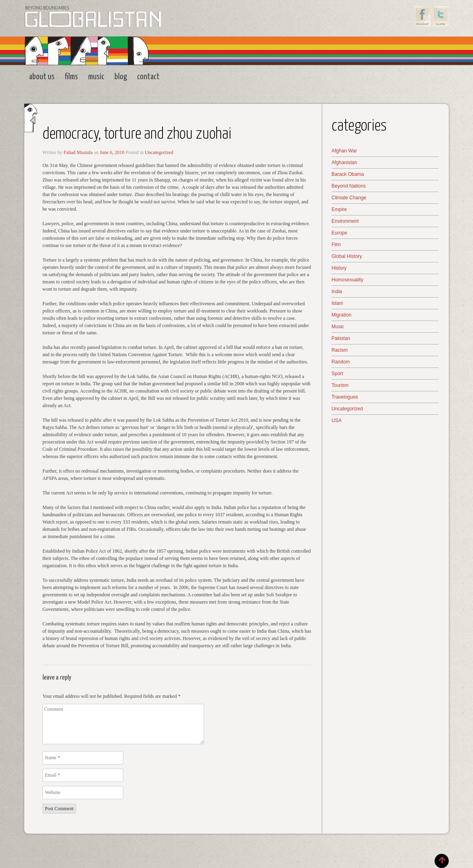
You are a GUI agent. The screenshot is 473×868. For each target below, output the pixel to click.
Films (71, 77)
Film (336, 245)
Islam (337, 303)
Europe (339, 233)
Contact (148, 77)
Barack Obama (348, 174)
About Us (42, 77)
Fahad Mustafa (78, 152)
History (339, 268)
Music (96, 77)
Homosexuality (347, 280)
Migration (341, 315)
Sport (337, 374)
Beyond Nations (349, 186)
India (337, 291)
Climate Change (349, 198)
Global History (347, 256)
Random (341, 362)
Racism (340, 350)
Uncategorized (159, 152)
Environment (345, 221)
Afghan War (344, 151)
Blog (121, 77)
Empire (339, 209)
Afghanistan (344, 163)
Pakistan (341, 338)
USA (337, 420)
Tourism (340, 385)
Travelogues (345, 397)
